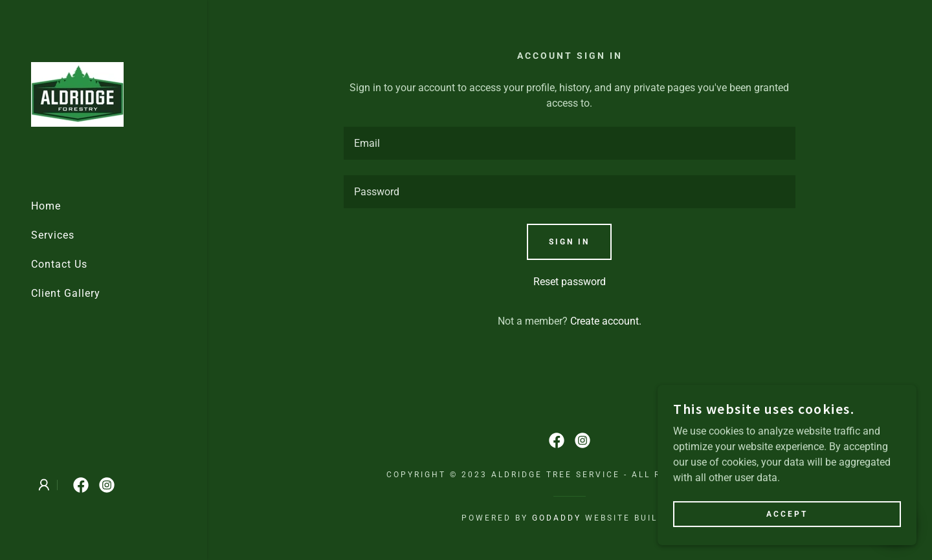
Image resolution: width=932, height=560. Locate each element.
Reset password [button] (570, 282)
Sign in (569, 242)
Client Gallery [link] (66, 293)
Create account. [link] (606, 321)
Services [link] (53, 235)
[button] (44, 485)
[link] (77, 93)
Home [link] (46, 206)
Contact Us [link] (59, 264)
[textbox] (570, 143)
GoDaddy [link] (557, 518)
